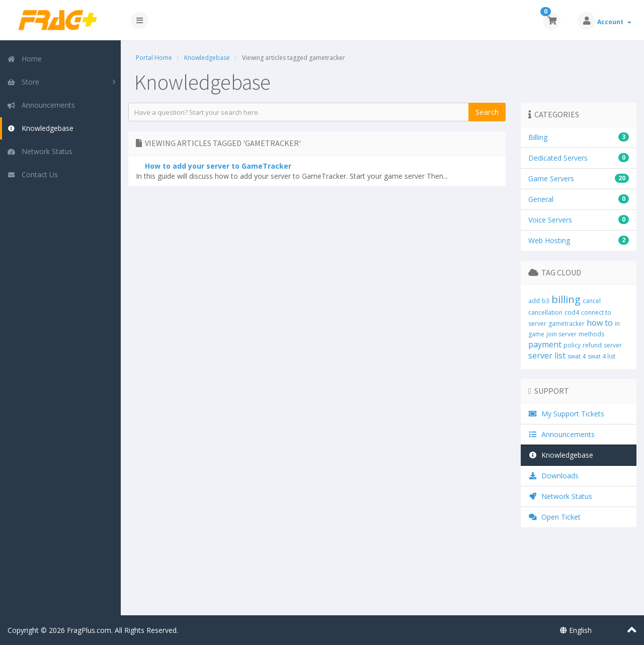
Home (24, 59)
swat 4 (577, 356)
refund (592, 345)
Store (23, 82)
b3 (546, 301)
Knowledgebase (40, 128)
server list (547, 355)
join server (561, 334)
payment (545, 344)
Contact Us (32, 174)
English (576, 630)
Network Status (40, 151)
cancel (592, 301)
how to (600, 323)
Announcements (41, 105)
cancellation (545, 312)
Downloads (553, 476)
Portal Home (154, 58)
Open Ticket (554, 517)
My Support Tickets (566, 414)
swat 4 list (601, 356)
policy (572, 345)
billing (566, 299)
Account (614, 22)
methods (591, 334)
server (613, 345)
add (534, 301)
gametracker (567, 324)
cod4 (572, 312)
